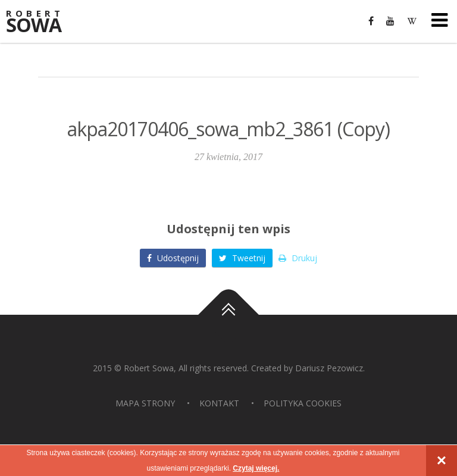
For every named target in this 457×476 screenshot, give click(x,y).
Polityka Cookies (303, 403)
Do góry (228, 315)
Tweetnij (242, 258)
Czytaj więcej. (256, 468)
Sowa (42, 22)
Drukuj (298, 258)
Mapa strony (145, 403)
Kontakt (219, 403)
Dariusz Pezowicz (329, 368)
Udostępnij (173, 258)
